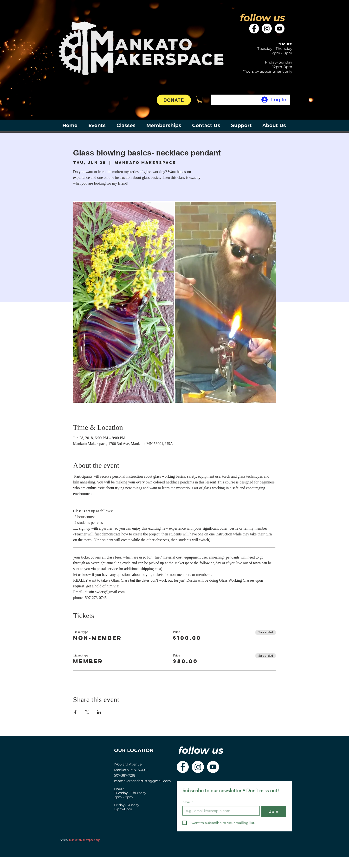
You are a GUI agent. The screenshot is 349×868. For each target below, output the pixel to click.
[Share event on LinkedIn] (99, 712)
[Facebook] (254, 29)
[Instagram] (267, 29)
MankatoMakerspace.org (84, 840)
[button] (200, 100)
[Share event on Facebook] (75, 712)
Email (188, 802)
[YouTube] (280, 29)
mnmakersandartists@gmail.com (142, 781)
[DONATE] (174, 100)
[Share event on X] (87, 712)
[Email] (220, 811)
